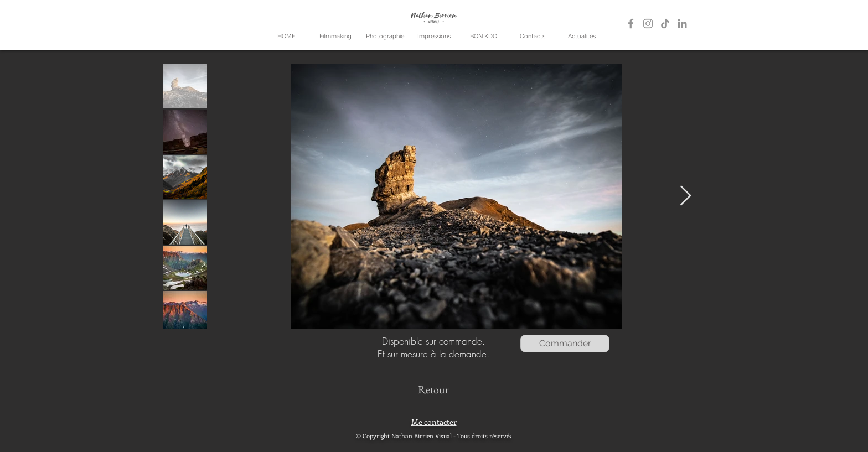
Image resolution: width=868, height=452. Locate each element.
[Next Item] (686, 196)
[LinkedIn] (682, 24)
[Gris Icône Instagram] (648, 24)
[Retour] (433, 389)
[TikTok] (665, 24)
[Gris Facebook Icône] (631, 24)
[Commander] (565, 344)
